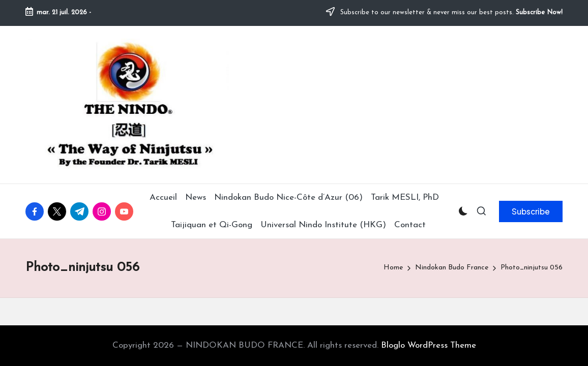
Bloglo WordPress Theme (429, 345)
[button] (531, 211)
